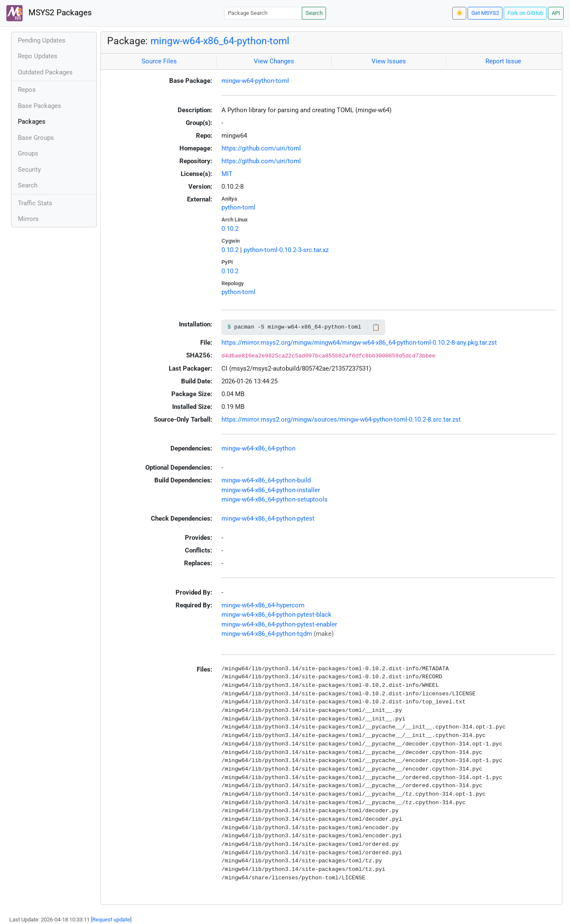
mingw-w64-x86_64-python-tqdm (267, 634)
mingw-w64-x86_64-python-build (266, 480)
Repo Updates (38, 56)
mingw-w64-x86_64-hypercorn (263, 605)
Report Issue (503, 61)
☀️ (459, 13)
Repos (27, 90)
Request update (111, 920)
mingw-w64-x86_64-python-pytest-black (276, 615)
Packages (32, 122)
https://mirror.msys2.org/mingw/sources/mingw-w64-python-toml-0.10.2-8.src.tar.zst (341, 419)
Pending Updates (42, 40)
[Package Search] (263, 13)
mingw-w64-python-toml (255, 81)
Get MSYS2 (485, 13)
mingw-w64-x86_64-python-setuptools (275, 499)
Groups (28, 153)
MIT (227, 174)
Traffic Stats (35, 203)
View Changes (274, 61)
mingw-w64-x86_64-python (258, 448)
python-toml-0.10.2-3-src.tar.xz (286, 250)
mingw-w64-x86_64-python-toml (220, 41)
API (556, 13)
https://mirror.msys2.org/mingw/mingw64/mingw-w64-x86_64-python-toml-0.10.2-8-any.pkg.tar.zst (359, 343)
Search (314, 13)
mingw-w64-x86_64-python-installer (271, 490)
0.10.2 (230, 229)
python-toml (238, 207)
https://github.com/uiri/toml (261, 148)
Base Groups (36, 138)
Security (29, 170)
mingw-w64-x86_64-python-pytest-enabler (279, 624)
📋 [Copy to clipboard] (376, 327)
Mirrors (28, 219)
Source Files (159, 61)
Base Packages (40, 106)
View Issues (389, 61)
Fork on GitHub (525, 13)
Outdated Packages (45, 72)
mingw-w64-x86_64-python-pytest (268, 519)
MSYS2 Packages (49, 13)
